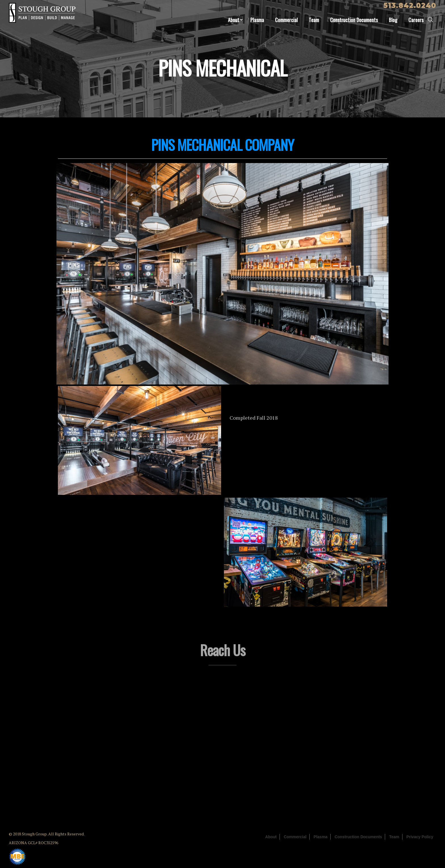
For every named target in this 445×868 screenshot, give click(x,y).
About (234, 20)
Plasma (257, 20)
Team (314, 20)
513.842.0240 (410, 6)
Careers (416, 20)
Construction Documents (354, 20)
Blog (393, 20)
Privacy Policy (420, 837)
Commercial (286, 20)
